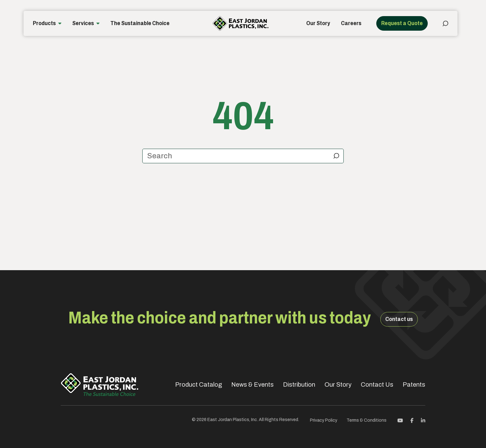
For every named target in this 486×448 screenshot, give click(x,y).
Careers (351, 23)
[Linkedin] (423, 420)
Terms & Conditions (367, 420)
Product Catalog (199, 384)
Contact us (399, 319)
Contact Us (377, 384)
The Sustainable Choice (140, 23)
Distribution (299, 384)
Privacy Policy (324, 420)
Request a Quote (402, 23)
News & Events (252, 384)
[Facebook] (412, 420)
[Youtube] (400, 420)
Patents (414, 384)
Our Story (318, 23)
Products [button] (44, 23)
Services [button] (83, 23)
